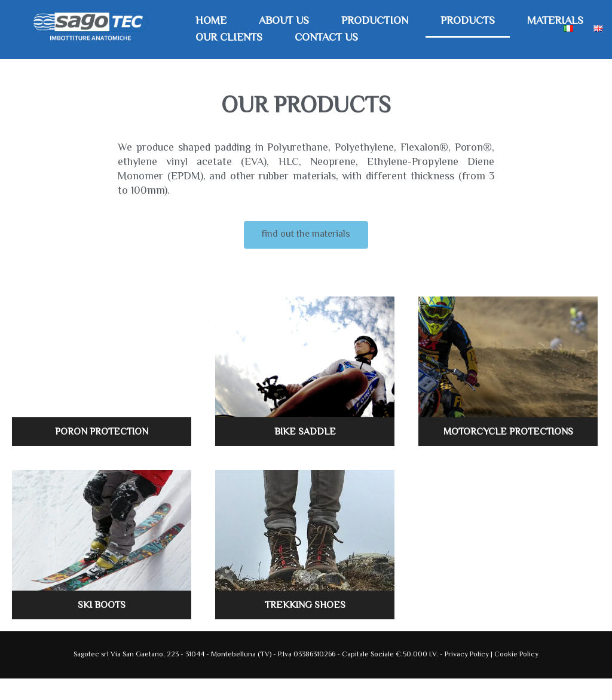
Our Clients (229, 38)
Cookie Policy (516, 655)
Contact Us (326, 38)
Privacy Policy (468, 655)
